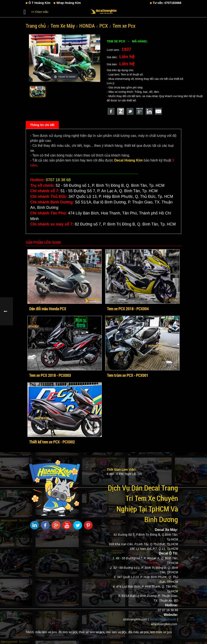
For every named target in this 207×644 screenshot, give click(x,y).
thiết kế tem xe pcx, (92, 632)
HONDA (87, 26)
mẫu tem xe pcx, (47, 632)
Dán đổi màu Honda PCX (48, 309)
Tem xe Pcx (124, 26)
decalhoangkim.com (163, 619)
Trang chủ (36, 26)
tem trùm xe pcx (161, 632)
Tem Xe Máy (63, 26)
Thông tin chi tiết (42, 125)
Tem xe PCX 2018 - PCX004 (128, 309)
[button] (25, 11)
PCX (104, 26)
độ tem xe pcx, (68, 632)
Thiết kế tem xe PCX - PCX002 (52, 442)
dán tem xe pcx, (117, 632)
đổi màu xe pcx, (139, 632)
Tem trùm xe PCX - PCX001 (128, 375)
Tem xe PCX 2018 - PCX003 (50, 375)
